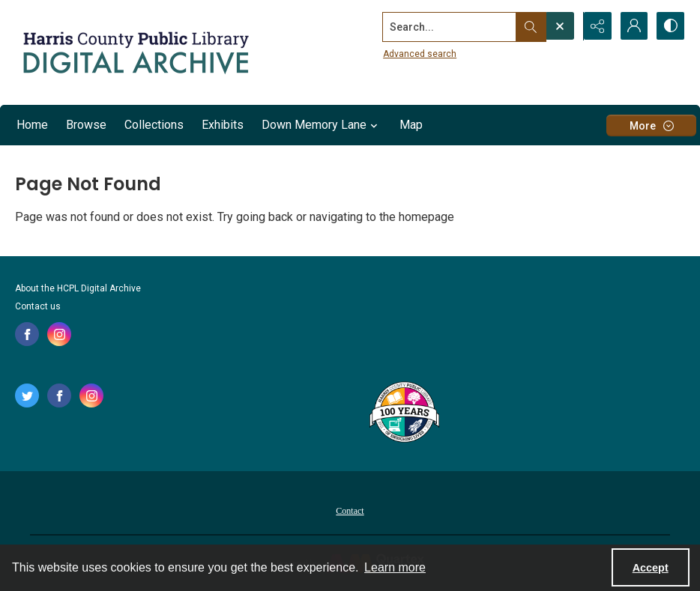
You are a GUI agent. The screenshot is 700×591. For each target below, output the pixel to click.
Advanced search (417, 53)
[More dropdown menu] (651, 125)
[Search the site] (447, 26)
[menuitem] (350, 510)
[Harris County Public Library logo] (404, 413)
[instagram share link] (59, 334)
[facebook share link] (27, 334)
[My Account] (633, 26)
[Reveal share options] (595, 26)
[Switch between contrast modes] (670, 26)
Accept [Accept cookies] (651, 568)
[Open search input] (558, 26)
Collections (154, 125)
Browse (86, 125)
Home (32, 125)
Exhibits (223, 125)
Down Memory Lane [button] (322, 125)
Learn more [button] (395, 567)
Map (411, 125)
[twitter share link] (27, 395)
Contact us (38, 306)
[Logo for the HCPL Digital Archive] (135, 52)
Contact (350, 511)
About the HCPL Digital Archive (78, 288)
